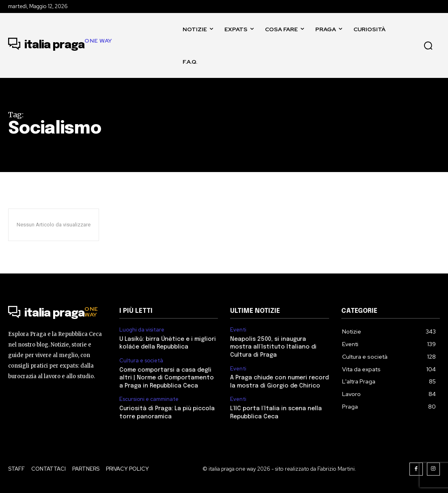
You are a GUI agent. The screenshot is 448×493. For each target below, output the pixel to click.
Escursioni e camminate (149, 399)
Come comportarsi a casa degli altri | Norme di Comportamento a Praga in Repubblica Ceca (167, 378)
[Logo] (60, 45)
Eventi (238, 330)
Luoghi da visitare (142, 330)
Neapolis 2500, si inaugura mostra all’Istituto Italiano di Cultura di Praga (273, 347)
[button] (428, 45)
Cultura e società (141, 361)
